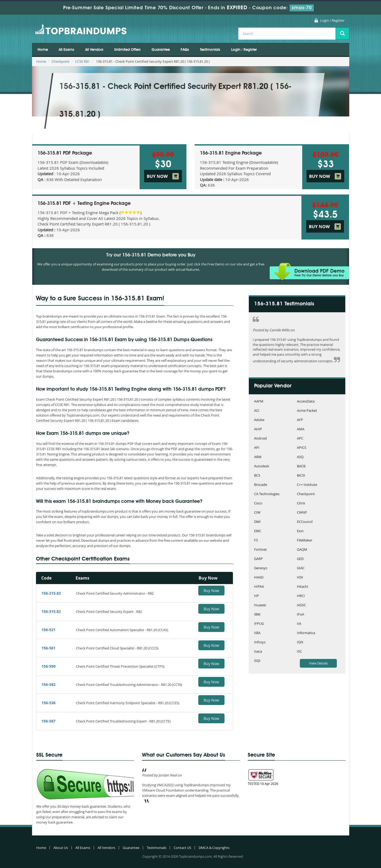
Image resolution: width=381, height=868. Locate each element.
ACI (257, 411)
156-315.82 (51, 611)
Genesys (261, 568)
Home (43, 50)
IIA (299, 624)
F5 (256, 541)
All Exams (66, 50)
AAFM (259, 402)
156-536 (49, 703)
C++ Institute (307, 485)
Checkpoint (61, 61)
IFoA (300, 615)
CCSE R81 (82, 61)
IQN (300, 642)
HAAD (259, 578)
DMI (257, 522)
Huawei (260, 605)
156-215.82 (51, 593)
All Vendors (94, 50)
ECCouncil (305, 522)
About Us (61, 848)
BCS (257, 476)
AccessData (306, 402)
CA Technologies (267, 494)
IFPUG (259, 624)
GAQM (302, 550)
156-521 (49, 630)
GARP (258, 559)
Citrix (301, 503)
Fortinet (260, 550)
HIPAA (259, 587)
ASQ (300, 457)
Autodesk (262, 466)
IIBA (257, 633)
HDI (300, 578)
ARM (258, 457)
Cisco (258, 503)
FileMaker (305, 541)
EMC (258, 531)
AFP (300, 420)
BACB (301, 466)
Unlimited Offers (127, 50)
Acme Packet (307, 411)
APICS (302, 448)
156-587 (49, 721)
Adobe (259, 420)
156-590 (49, 666)
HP (256, 596)
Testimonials (210, 50)
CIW (257, 513)
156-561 (49, 648)
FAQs (185, 50)
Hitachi (302, 587)
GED (300, 559)
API (257, 448)
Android (260, 439)
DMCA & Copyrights (214, 848)
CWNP (302, 513)
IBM (257, 615)
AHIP (258, 429)
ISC (299, 652)
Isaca (258, 652)
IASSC (301, 605)
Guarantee (161, 50)
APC (300, 439)
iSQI (257, 661)
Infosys (260, 642)
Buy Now (211, 591)
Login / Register (332, 20)
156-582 (49, 684)
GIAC (301, 568)
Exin (300, 531)
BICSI (301, 476)
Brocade (261, 485)
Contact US (182, 848)
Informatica (306, 633)
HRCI (301, 596)
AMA (301, 429)
